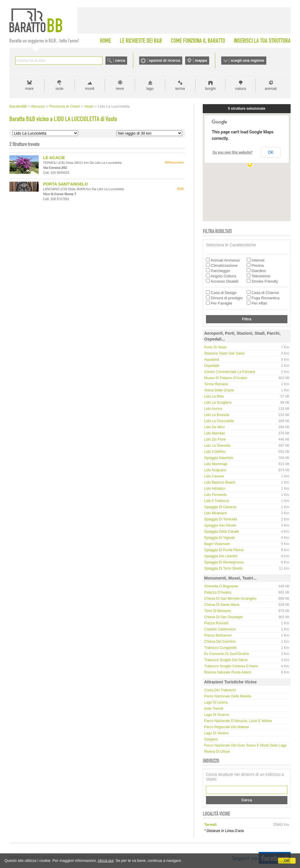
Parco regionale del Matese (227, 727)
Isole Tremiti (214, 709)
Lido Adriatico (215, 489)
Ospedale (212, 366)
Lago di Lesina (216, 702)
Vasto (89, 106)
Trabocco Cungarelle (220, 648)
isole (60, 88)
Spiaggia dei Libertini (221, 556)
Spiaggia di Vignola (220, 538)
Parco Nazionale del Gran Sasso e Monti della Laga (245, 745)
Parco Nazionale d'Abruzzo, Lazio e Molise (238, 721)
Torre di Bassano (218, 611)
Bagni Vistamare (217, 544)
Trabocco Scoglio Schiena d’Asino (231, 666)
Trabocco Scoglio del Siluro (226, 660)
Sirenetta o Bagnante (221, 586)
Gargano (211, 739)
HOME (105, 41)
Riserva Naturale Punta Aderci (228, 672)
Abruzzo (38, 106)
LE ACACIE (54, 158)
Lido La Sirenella (217, 446)
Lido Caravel (214, 476)
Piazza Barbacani (218, 635)
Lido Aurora (213, 409)
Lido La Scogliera (218, 403)
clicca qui (106, 861)
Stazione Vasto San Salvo (224, 353)
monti (90, 88)
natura (241, 88)
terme (180, 88)
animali (271, 88)
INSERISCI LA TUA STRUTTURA (262, 41)
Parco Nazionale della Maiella (228, 696)
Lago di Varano (216, 733)
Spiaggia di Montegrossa (224, 562)
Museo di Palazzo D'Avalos (226, 378)
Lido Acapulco (215, 470)
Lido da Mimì (215, 427)
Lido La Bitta (214, 396)
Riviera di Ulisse (217, 752)
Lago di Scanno (217, 715)
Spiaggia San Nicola (220, 525)
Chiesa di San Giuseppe (223, 617)
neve (120, 88)
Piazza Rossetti (216, 623)
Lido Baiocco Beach (220, 482)
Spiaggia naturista (219, 458)
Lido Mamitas (215, 433)
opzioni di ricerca (165, 60)
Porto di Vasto (215, 347)
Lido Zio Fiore (215, 439)
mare (29, 88)
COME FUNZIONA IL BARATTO (198, 41)
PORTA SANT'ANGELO (65, 184)
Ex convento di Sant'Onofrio (227, 654)
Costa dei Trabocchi (220, 690)
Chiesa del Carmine (220, 642)
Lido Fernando (215, 495)
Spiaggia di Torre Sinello (223, 568)
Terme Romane (216, 384)
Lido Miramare (215, 513)
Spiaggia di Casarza (220, 507)
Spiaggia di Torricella (221, 519)
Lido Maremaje (216, 464)
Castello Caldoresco (220, 629)
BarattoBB (18, 106)
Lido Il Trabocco (217, 501)
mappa (201, 60)
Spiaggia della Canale (222, 532)
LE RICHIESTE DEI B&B (141, 41)
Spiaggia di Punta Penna (224, 550)
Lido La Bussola (217, 415)
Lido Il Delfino (215, 452)
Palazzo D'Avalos (218, 592)
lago (150, 88)
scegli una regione (248, 60)
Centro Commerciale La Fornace (230, 372)
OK (287, 861)
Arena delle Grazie (219, 390)
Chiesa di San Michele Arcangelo (230, 599)
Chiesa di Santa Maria (222, 605)
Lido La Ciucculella (219, 421)
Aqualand (212, 360)
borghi (210, 88)
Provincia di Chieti (64, 106)
